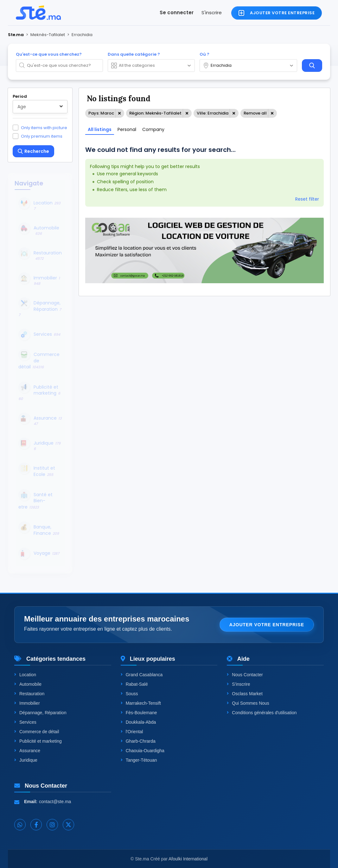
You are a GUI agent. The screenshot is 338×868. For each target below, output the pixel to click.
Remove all (255, 113)
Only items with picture (44, 128)
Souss (129, 694)
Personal (127, 129)
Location (25, 675)
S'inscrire (212, 12)
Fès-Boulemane (139, 713)
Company (153, 129)
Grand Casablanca (142, 675)
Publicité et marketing (38, 741)
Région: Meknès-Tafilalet (155, 113)
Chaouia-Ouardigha (143, 751)
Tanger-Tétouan (139, 760)
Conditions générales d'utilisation (262, 713)
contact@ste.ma (55, 802)
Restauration (29, 694)
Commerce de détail (37, 732)
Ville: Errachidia (213, 113)
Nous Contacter (245, 675)
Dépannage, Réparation (40, 713)
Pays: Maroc (101, 113)
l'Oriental (132, 732)
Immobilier (27, 703)
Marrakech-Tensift (141, 703)
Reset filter (307, 199)
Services (25, 722)
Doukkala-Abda (138, 722)
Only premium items (42, 136)
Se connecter (177, 12)
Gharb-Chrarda (138, 741)
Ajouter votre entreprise (267, 625)
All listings (100, 129)
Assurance (27, 751)
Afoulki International (188, 859)
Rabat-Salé (134, 684)
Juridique (26, 760)
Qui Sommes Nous (248, 703)
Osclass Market (245, 694)
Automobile (28, 684)
